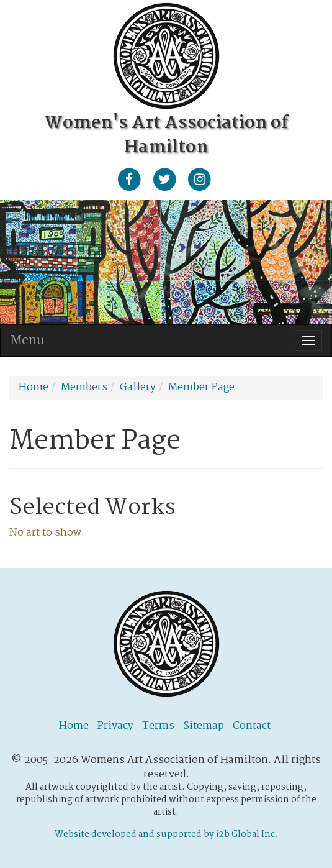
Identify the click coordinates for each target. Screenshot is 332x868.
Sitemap (204, 726)
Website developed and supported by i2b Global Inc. (166, 834)
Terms (158, 726)
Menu (27, 340)
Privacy (115, 726)
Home (74, 726)
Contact (252, 726)
